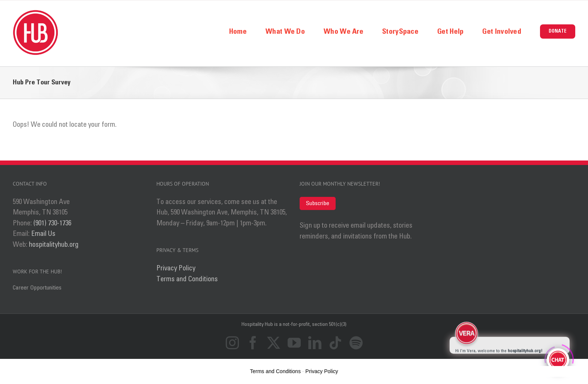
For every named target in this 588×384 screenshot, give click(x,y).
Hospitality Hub (258, 324)
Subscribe (318, 203)
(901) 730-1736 (52, 223)
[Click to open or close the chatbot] (558, 358)
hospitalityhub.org (54, 245)
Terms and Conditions (187, 279)
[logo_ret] (35, 13)
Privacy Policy (176, 268)
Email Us (43, 234)
